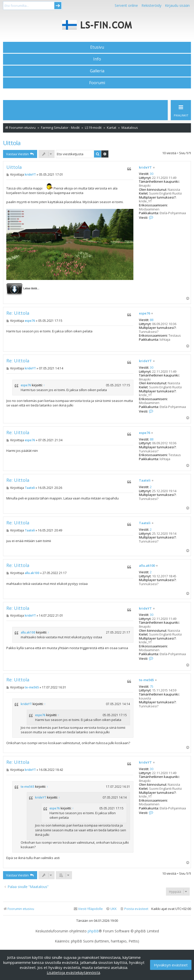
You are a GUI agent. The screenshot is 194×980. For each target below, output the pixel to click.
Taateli (145, 481)
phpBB (93, 931)
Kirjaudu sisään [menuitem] (177, 5)
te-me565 (146, 680)
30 (152, 174)
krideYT (145, 168)
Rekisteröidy (151, 5)
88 (152, 320)
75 (152, 687)
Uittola (12, 143)
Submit (58, 6)
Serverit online (126, 5)
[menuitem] (134, 909)
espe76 (144, 313)
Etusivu (97, 47)
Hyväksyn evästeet (171, 965)
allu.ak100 (147, 566)
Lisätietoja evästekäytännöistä (73, 972)
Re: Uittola (18, 313)
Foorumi (97, 83)
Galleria (97, 71)
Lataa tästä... (31, 288)
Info (97, 59)
